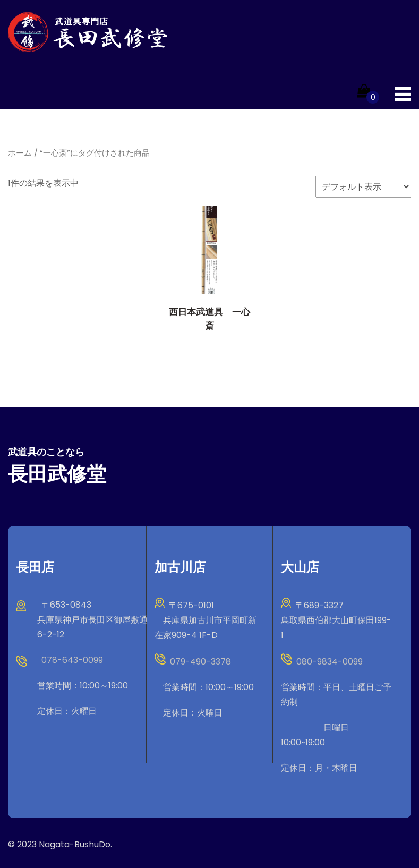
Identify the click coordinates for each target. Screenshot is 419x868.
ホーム (20, 153)
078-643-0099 (72, 660)
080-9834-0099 (330, 662)
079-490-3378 (200, 662)
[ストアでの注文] (363, 187)
